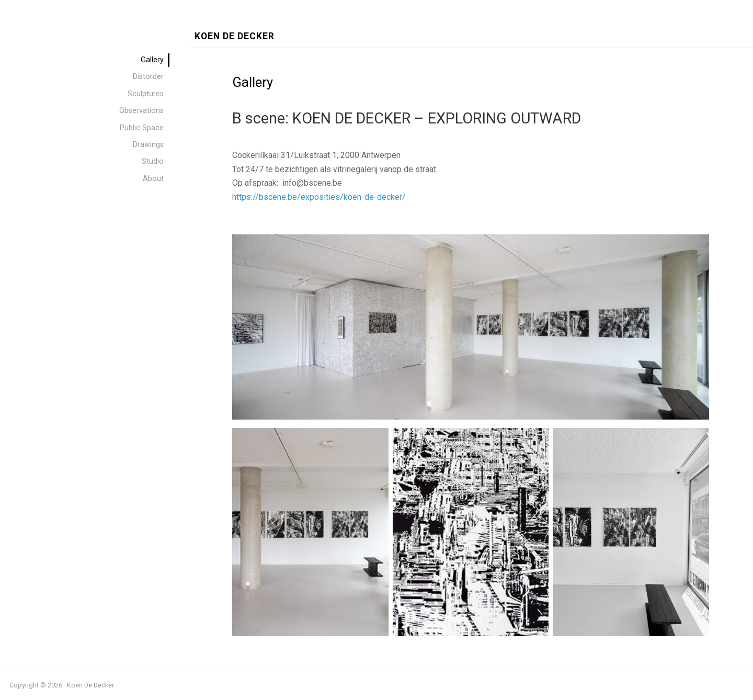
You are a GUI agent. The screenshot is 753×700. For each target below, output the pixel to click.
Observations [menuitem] (141, 111)
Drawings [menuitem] (148, 145)
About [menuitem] (153, 179)
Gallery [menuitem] (152, 60)
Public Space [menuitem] (142, 128)
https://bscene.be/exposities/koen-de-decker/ (319, 197)
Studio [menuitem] (153, 161)
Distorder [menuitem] (148, 77)
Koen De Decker (235, 36)
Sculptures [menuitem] (146, 94)
